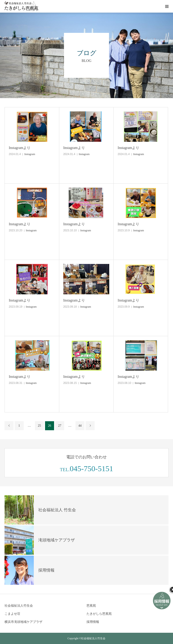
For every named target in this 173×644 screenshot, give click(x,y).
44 (80, 426)
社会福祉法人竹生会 (19, 606)
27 (60, 426)
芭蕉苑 (91, 606)
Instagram (30, 154)
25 (39, 426)
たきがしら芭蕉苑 (99, 614)
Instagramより (20, 148)
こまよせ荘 (12, 614)
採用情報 (93, 622)
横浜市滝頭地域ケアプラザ (23, 622)
